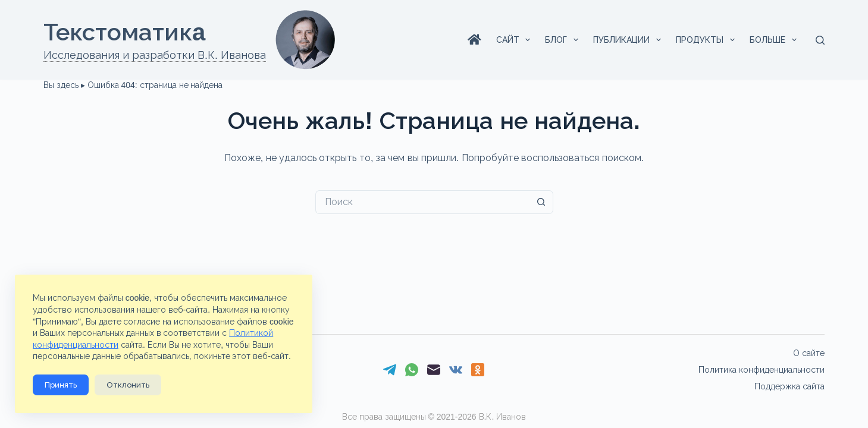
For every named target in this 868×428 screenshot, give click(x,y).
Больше (775, 40)
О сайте (809, 353)
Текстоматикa (124, 32)
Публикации (629, 40)
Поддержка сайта (789, 386)
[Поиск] (820, 40)
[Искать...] (422, 202)
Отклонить (128, 385)
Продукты (708, 40)
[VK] (456, 370)
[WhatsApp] (412, 370)
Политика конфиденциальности (762, 370)
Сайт (516, 40)
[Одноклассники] (478, 370)
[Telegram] (390, 370)
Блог (564, 40)
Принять (61, 385)
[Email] (434, 370)
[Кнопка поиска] (541, 202)
